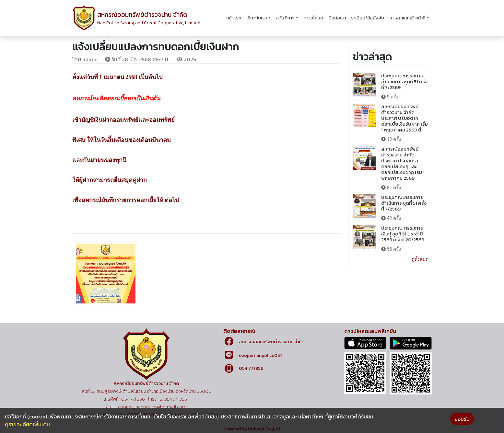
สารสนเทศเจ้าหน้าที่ (407, 18)
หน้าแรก (234, 18)
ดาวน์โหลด (313, 18)
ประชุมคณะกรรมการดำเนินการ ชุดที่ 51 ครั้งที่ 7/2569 (404, 203)
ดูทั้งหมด (420, 259)
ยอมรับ (462, 419)
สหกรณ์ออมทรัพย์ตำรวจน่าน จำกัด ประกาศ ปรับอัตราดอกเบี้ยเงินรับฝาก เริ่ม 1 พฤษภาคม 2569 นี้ (404, 118)
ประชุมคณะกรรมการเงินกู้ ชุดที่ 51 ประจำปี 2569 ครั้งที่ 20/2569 (403, 234)
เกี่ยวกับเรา (257, 18)
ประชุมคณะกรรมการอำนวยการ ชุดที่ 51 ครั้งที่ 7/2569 (404, 81)
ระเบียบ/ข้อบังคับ (368, 18)
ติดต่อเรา (337, 18)
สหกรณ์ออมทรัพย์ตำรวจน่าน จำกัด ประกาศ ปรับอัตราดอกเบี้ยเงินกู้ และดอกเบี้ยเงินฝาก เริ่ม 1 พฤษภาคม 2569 (403, 163)
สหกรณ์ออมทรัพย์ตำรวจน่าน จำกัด (272, 342)
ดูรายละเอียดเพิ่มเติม (27, 424)
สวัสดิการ (285, 18)
